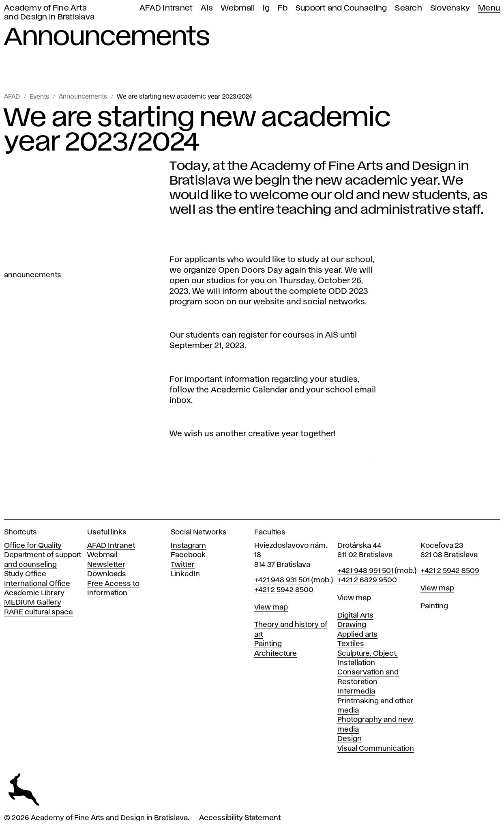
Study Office (25, 574)
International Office (37, 584)
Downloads (107, 574)
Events (39, 97)
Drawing (352, 625)
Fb (283, 8)
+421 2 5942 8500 (284, 590)
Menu (489, 8)
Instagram (188, 546)
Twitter (183, 565)
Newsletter (106, 565)
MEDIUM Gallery (33, 603)
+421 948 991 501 (365, 571)
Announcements (83, 97)
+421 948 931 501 (282, 580)
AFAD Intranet (166, 8)
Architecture (276, 654)
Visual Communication (376, 749)
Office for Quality (33, 546)
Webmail (238, 8)
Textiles (351, 644)
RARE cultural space (39, 612)
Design (350, 739)
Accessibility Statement (240, 818)
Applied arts (357, 635)
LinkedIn (185, 574)
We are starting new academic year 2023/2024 (184, 97)
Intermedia (356, 691)
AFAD (12, 97)
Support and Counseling (341, 8)
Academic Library (34, 593)
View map (271, 607)
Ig (266, 8)
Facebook (188, 555)
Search (409, 8)
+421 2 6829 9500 (367, 580)
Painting (268, 644)
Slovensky (450, 8)
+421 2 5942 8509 (450, 571)
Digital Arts (355, 616)
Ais (207, 8)
